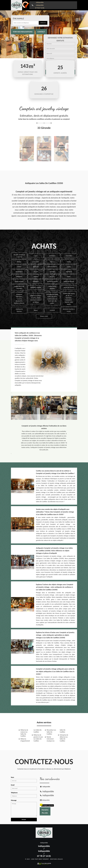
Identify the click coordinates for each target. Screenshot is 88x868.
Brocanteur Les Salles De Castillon (51, 732)
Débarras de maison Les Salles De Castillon (24, 733)
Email (13, 785)
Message (14, 800)
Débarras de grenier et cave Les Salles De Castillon (38, 738)
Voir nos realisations (23, 32)
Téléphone (14, 793)
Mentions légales (57, 859)
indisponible (40, 2)
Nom (12, 777)
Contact (41, 32)
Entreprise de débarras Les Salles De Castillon (64, 738)
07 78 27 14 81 (40, 8)
